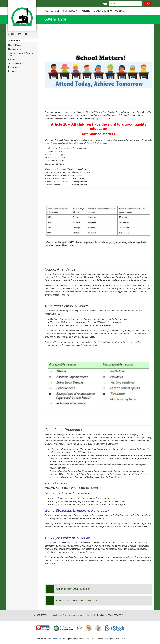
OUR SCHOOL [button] (52, 11)
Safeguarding (15, 49)
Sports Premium (16, 63)
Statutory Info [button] (103, 11)
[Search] (124, 4)
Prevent (12, 59)
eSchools (58, 639)
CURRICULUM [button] (70, 11)
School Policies (15, 45)
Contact (120, 11)
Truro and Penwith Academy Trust (21, 54)
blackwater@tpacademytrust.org (68, 615)
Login (148, 4)
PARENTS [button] (85, 11)
